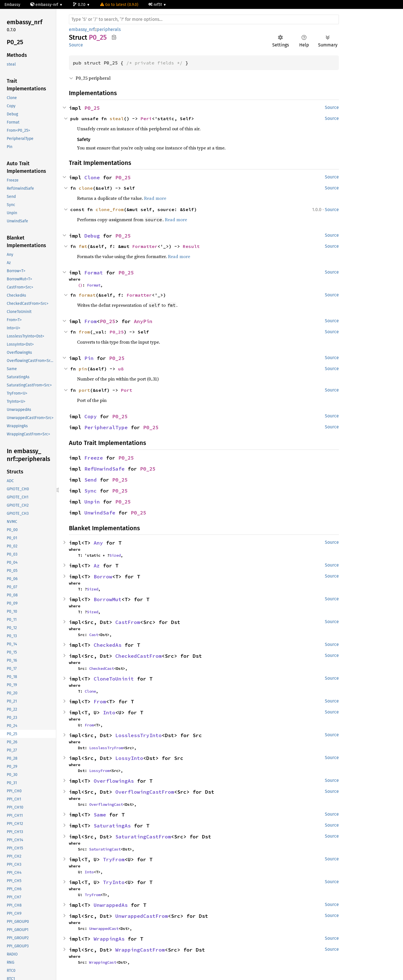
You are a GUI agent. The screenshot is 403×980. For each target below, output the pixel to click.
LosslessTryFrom (106, 748)
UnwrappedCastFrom (142, 916)
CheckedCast (102, 668)
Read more (155, 198)
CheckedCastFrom (139, 656)
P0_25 (92, 108)
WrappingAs (109, 939)
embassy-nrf (45, 5)
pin (83, 369)
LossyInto (129, 758)
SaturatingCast (105, 849)
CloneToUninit (114, 679)
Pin (89, 358)
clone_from (110, 209)
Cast (94, 635)
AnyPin (143, 321)
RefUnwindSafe (104, 469)
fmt (83, 246)
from (84, 332)
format (87, 295)
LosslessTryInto (139, 735)
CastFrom (128, 622)
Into (109, 712)
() (80, 285)
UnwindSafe (100, 513)
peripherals (109, 29)
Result (191, 246)
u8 (121, 369)
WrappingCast (103, 962)
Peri (146, 118)
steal (117, 118)
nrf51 (156, 5)
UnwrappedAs (111, 905)
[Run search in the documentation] (204, 19)
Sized (115, 555)
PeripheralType (106, 427)
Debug (92, 236)
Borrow (103, 577)
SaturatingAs (112, 826)
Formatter (145, 246)
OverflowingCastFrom (145, 792)
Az (97, 566)
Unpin (92, 502)
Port (127, 390)
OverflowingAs (114, 781)
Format (94, 273)
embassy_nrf (82, 29)
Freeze (94, 458)
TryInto (114, 882)
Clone (92, 177)
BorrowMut (108, 599)
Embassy (12, 5)
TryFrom (114, 859)
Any (98, 543)
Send (91, 480)
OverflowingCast (106, 804)
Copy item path (114, 37)
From (91, 321)
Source (76, 45)
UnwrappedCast (104, 928)
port (84, 390)
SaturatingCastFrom (143, 837)
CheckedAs (108, 645)
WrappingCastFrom (140, 950)
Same (100, 815)
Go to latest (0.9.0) (119, 5)
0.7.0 (80, 5)
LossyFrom (99, 771)
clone (86, 188)
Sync (91, 491)
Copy (91, 416)
